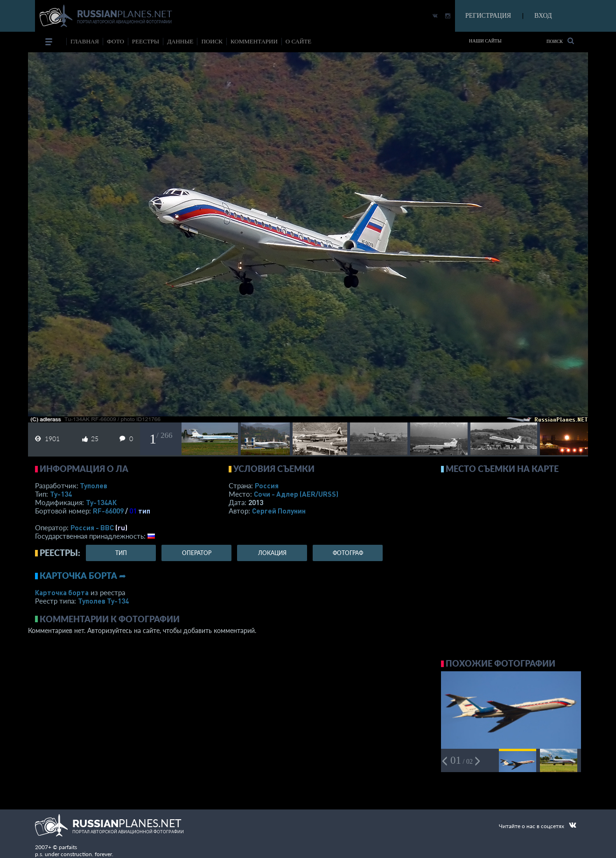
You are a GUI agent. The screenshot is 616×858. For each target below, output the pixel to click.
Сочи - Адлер (296, 494)
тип (144, 511)
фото (115, 41)
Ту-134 (61, 494)
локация (272, 553)
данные (180, 41)
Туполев (94, 485)
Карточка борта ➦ (83, 576)
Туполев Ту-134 (103, 601)
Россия (267, 485)
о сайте (298, 41)
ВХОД (543, 16)
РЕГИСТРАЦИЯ (488, 16)
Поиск (560, 41)
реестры (146, 41)
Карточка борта (62, 592)
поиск (212, 41)
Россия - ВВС (92, 527)
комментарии (254, 41)
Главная (85, 41)
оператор (197, 553)
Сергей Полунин (279, 511)
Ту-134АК (101, 502)
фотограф (348, 553)
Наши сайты (485, 41)
